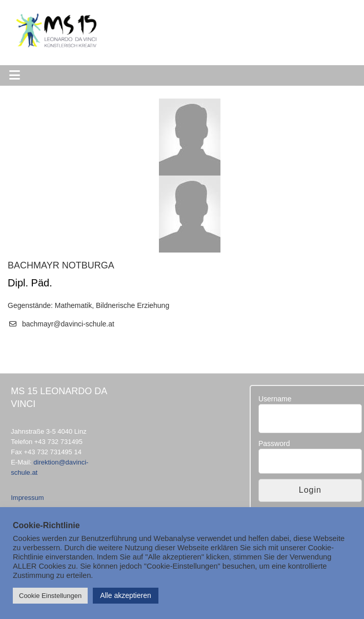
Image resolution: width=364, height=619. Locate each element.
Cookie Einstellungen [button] (50, 596)
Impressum (27, 498)
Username (275, 399)
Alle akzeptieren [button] (126, 595)
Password (274, 443)
